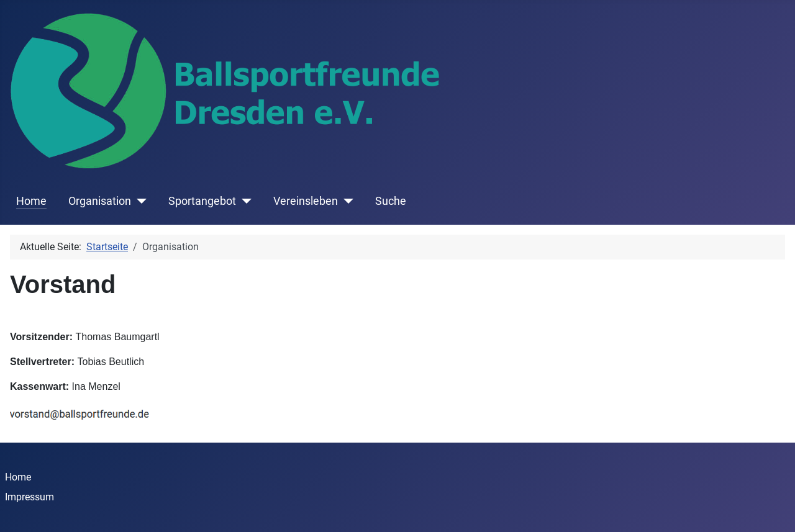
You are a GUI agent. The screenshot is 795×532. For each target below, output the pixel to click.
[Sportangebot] (244, 201)
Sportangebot (202, 201)
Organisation (100, 201)
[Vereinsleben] (346, 201)
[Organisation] (139, 201)
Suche (391, 201)
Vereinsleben (306, 201)
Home (31, 201)
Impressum (30, 497)
